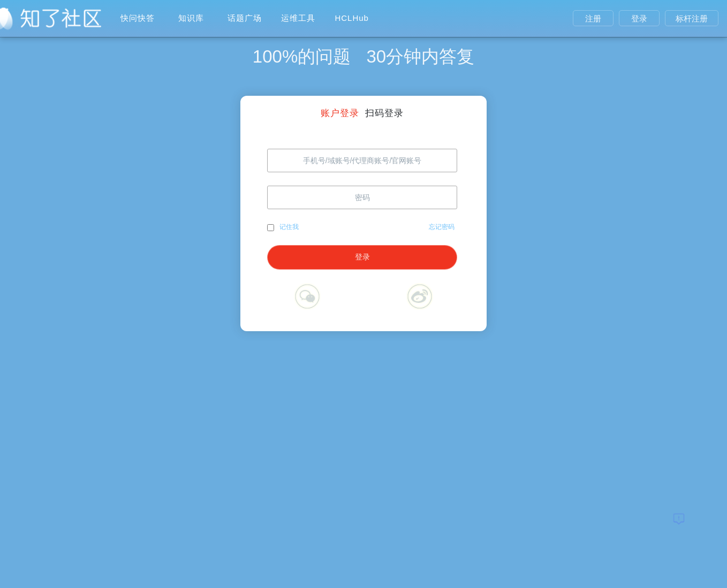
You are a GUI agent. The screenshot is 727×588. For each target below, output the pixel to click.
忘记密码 (442, 227)
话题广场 (245, 18)
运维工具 (298, 18)
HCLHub (352, 18)
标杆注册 (692, 18)
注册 (593, 18)
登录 (639, 18)
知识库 (191, 18)
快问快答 (138, 18)
